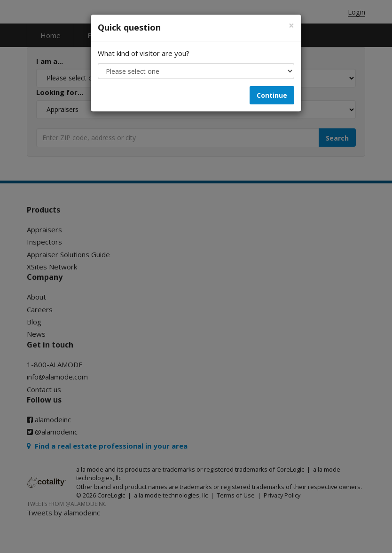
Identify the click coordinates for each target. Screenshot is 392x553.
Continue (272, 95)
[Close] (291, 26)
